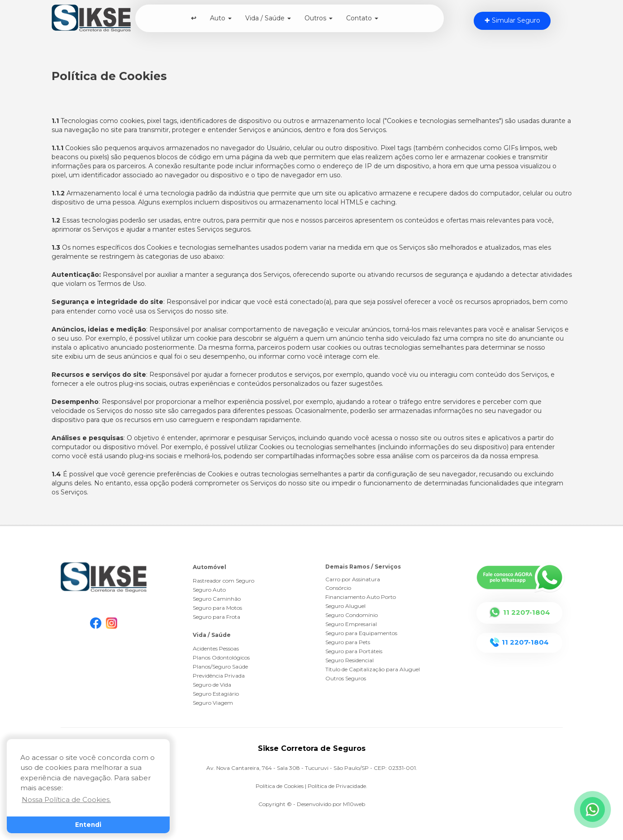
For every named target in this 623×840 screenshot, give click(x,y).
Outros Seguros (346, 678)
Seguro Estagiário (216, 694)
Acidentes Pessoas (216, 648)
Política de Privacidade (337, 786)
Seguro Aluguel (345, 606)
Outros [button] (319, 18)
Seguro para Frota (216, 617)
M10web (354, 804)
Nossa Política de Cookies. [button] (66, 800)
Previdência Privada (219, 676)
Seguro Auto (209, 590)
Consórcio (338, 588)
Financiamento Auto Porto (361, 597)
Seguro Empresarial (351, 624)
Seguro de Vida (212, 685)
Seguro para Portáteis (354, 651)
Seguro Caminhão (217, 599)
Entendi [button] (88, 825)
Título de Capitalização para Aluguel (373, 669)
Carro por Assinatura (353, 579)
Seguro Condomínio (352, 615)
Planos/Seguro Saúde (220, 667)
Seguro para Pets (348, 642)
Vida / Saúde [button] (268, 18)
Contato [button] (362, 18)
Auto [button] (221, 18)
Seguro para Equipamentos (361, 633)
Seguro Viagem (213, 703)
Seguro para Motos (217, 608)
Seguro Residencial (350, 660)
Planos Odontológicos (221, 657)
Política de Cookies (280, 786)
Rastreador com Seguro (224, 581)
